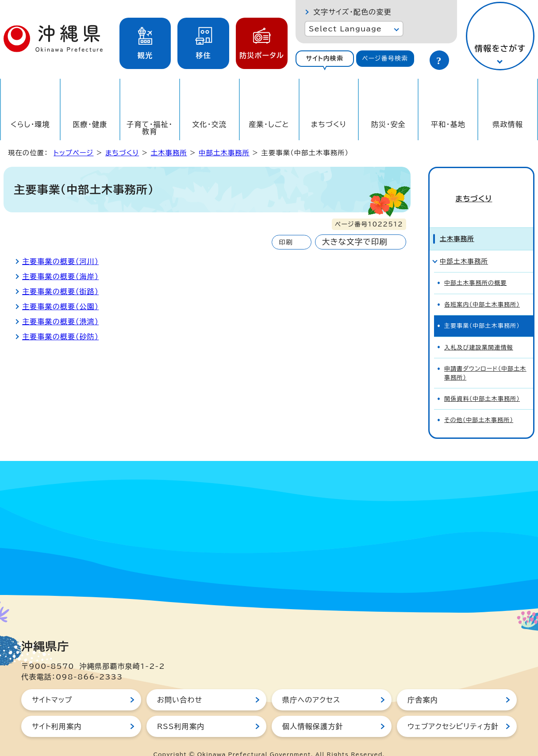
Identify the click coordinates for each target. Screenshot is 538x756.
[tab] (325, 59)
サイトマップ (52, 684)
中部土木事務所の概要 (476, 267)
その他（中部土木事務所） (479, 405)
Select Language (345, 29)
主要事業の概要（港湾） (60, 322)
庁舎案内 (423, 684)
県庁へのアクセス (311, 684)
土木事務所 (169, 153)
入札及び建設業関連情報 (479, 332)
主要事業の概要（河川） (60, 261)
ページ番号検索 (385, 58)
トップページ (73, 153)
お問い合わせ (180, 684)
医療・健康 (90, 124)
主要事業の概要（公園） (60, 307)
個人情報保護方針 (313, 711)
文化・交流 (209, 124)
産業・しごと (269, 124)
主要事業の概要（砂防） (60, 337)
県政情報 (508, 124)
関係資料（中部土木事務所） (482, 383)
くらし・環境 (30, 124)
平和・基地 (448, 124)
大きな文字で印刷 (355, 242)
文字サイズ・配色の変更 (352, 12)
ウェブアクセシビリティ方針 (453, 711)
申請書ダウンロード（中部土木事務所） (485, 357)
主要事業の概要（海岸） (60, 276)
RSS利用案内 (181, 711)
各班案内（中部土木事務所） (482, 289)
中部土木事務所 (224, 153)
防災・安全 (388, 124)
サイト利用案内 (57, 711)
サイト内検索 (325, 58)
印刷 (286, 242)
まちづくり (329, 124)
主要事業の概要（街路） (60, 292)
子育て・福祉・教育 (150, 128)
